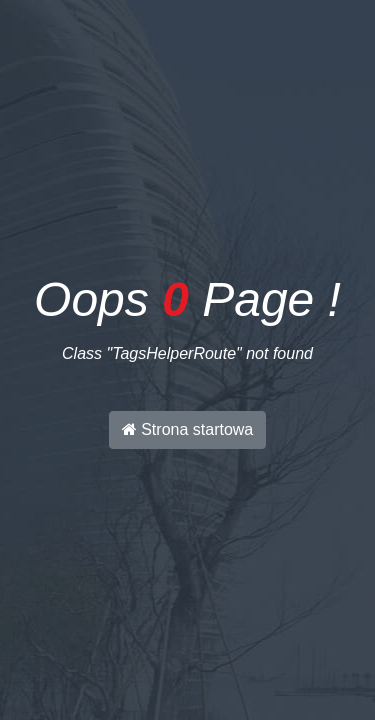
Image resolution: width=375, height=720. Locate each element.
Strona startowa (188, 429)
